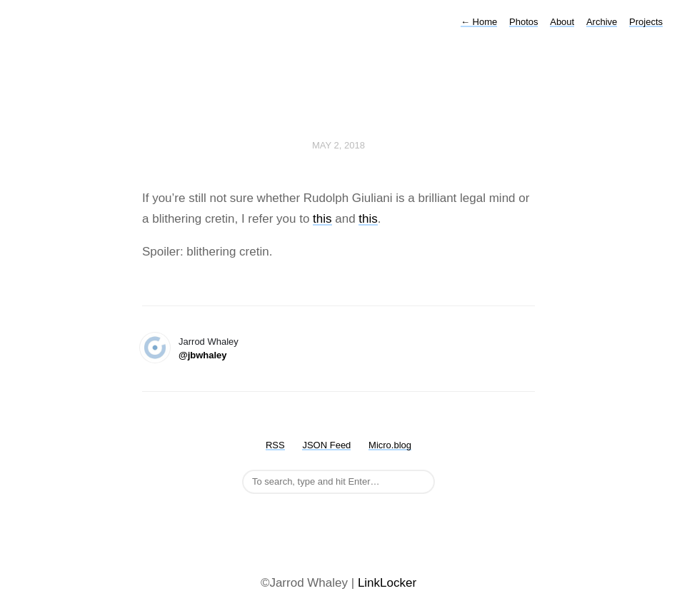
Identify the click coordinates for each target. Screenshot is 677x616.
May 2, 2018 (338, 145)
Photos (523, 22)
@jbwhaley (203, 355)
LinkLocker (387, 583)
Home (479, 22)
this (322, 219)
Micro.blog (390, 445)
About (562, 22)
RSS (275, 445)
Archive (602, 22)
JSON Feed (326, 445)
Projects (646, 22)
